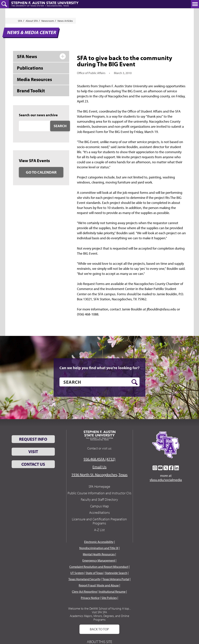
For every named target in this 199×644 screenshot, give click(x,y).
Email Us (99, 467)
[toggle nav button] (195, 4)
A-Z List (99, 530)
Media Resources (34, 79)
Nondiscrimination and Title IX (99, 548)
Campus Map (99, 506)
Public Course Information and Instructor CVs (99, 493)
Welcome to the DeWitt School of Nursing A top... (99, 608)
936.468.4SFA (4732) (99, 459)
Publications (30, 68)
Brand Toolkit (31, 91)
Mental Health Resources (99, 554)
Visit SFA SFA (99, 612)
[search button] (135, 382)
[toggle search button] (4, 4)
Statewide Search (116, 573)
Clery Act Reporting (84, 592)
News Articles (65, 21)
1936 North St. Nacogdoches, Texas (99, 475)
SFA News (27, 56)
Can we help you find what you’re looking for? (99, 368)
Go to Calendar (41, 172)
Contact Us (33, 464)
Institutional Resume (112, 592)
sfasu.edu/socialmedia (166, 480)
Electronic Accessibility (99, 542)
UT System (77, 573)
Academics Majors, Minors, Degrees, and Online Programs (99, 618)
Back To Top (99, 629)
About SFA (32, 21)
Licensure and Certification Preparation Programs (99, 521)
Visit (33, 452)
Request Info (33, 439)
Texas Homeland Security (85, 579)
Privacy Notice (90, 598)
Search (60, 126)
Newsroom (48, 21)
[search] (99, 382)
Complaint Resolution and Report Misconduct (99, 567)
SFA (20, 21)
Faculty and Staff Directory (99, 499)
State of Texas (94, 573)
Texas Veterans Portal (116, 579)
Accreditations (99, 512)
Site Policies (109, 598)
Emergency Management (99, 560)
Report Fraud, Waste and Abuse (99, 585)
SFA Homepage (99, 486)
